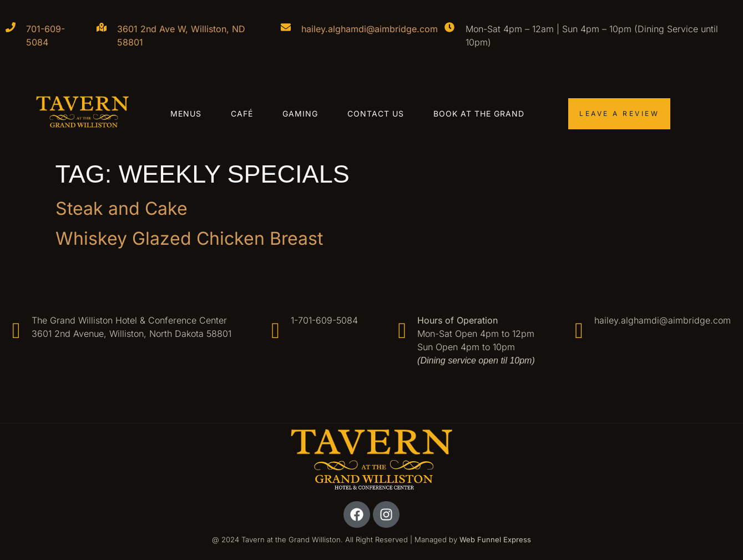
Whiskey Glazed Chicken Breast (192, 238)
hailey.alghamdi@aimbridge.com (370, 29)
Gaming (300, 113)
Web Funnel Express (495, 539)
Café (242, 113)
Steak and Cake (122, 208)
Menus (186, 113)
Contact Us (376, 113)
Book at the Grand (479, 113)
